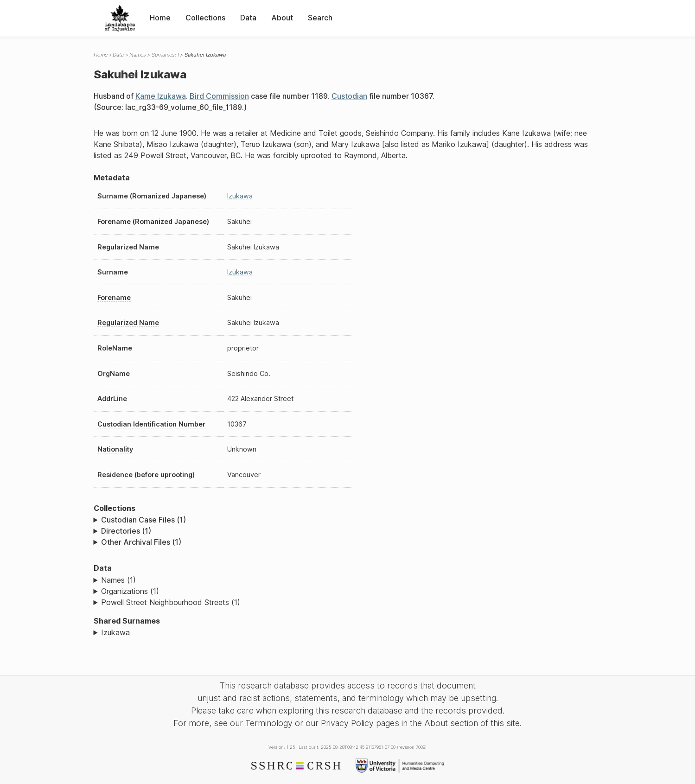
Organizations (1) (130, 591)
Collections (205, 18)
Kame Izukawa (161, 96)
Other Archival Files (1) (141, 542)
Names (138, 55)
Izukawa (240, 196)
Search (320, 18)
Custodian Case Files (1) (143, 520)
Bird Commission (219, 96)
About (282, 18)
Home (160, 18)
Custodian (349, 96)
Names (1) (118, 580)
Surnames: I (165, 55)
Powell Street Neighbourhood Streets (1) (171, 602)
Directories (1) (126, 531)
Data (248, 18)
